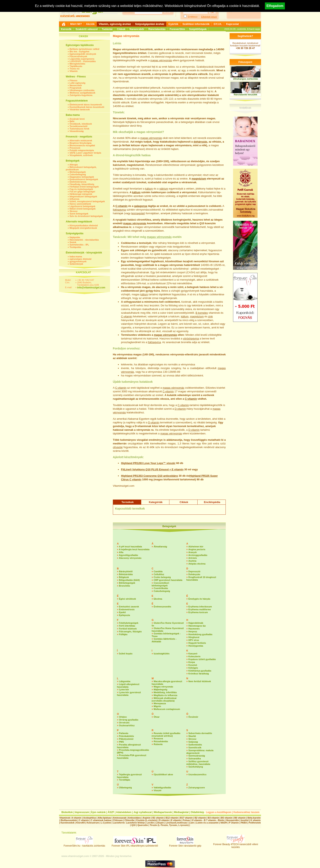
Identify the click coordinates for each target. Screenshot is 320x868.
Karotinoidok (67, 823)
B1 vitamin (158, 818)
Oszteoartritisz (127, 725)
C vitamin (135, 479)
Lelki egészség (78, 83)
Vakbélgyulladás (162, 788)
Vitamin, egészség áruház (115, 24)
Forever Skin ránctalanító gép (185, 845)
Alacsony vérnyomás (130, 558)
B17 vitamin (186, 818)
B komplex (202, 313)
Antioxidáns (134, 818)
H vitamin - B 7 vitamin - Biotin (208, 820)
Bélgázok (124, 577)
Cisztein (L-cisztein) (147, 820)
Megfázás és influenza (166, 695)
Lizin (192, 823)
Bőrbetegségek (78, 172)
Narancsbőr (137, 29)
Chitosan (118, 820)
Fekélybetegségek (129, 623)
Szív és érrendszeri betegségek (86, 216)
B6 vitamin (240, 818)
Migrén (157, 706)
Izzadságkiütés (162, 654)
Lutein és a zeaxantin (207, 823)
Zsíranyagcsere (197, 788)
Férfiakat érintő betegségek (84, 187)
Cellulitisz (159, 574)
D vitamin (164, 820)
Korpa (192, 662)
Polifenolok (255, 823)
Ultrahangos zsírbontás (82, 90)
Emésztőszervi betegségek (84, 179)
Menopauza (160, 703)
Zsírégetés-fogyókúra (81, 95)
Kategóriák (156, 502)
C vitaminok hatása (101, 820)
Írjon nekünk (98, 812)
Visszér (158, 790)
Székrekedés (195, 745)
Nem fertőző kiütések (200, 681)
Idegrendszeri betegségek (83, 196)
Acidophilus (90, 818)
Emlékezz (193, 17)
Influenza (74, 199)
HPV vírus (194, 640)
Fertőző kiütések (128, 629)
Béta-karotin (254, 818)
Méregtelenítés (77, 64)
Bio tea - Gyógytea (79, 51)
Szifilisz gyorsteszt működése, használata (198, 763)
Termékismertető (79, 126)
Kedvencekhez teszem (246, 812)
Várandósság (77, 131)
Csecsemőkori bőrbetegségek (160, 584)
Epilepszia (124, 615)
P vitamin (234, 823)
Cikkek (121, 29)
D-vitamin (180, 409)
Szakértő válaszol (87, 29)
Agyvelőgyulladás (129, 555)
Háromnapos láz (197, 626)
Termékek (128, 502)
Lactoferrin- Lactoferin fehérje (129, 823)
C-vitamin (122, 206)
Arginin (147, 818)
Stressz (74, 211)
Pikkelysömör (126, 739)
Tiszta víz (75, 69)
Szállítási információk (196, 24)
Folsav (186, 820)
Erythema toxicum (198, 612)
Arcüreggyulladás (198, 555)
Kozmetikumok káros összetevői (87, 107)
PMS (121, 742)
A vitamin (76, 818)
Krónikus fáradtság (199, 674)
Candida (158, 571)
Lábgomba (125, 681)
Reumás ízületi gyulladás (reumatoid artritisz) (166, 735)
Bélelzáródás (126, 574)
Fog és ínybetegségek (81, 189)
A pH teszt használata (131, 547)
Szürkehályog (196, 767)
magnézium (199, 179)
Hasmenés (194, 629)
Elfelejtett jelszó (209, 17)
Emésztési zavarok (129, 607)
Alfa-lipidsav (104, 818)
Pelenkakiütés (126, 736)
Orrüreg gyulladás (129, 720)
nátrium (164, 189)
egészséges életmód (81, 259)
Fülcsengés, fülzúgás (130, 631)
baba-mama (76, 257)
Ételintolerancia (78, 182)
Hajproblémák (196, 623)
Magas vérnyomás (163, 687)
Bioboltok (67, 812)
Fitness (74, 80)
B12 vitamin (172, 818)
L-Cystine (106, 823)
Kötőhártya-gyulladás (200, 671)
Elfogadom (275, 6)
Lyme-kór (124, 689)
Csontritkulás (161, 588)
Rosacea (158, 739)
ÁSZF (111, 812)
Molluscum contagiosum (167, 709)
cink (210, 316)
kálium (149, 189)
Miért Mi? (76, 24)
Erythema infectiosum (200, 607)
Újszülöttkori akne (163, 774)
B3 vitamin (213, 818)
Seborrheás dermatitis (200, 733)
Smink (73, 242)
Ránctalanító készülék (246, 95)
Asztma (192, 561)
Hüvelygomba (196, 646)
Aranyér (193, 552)
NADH (224, 823)
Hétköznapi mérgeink (81, 194)
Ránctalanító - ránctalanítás (84, 240)
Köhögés (193, 668)
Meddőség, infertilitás (165, 692)
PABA (244, 823)
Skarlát (192, 736)
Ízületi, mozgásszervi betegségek (87, 201)
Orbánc (123, 717)
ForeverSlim (177, 29)
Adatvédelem (124, 812)
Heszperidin (233, 820)
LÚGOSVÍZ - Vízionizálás (83, 61)
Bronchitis (124, 586)
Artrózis (193, 558)
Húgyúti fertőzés (197, 643)
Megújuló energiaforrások (83, 228)
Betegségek (169, 526)
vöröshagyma (191, 339)
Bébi (72, 121)
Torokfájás (125, 780)
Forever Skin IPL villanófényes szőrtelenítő (135, 845)
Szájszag (193, 742)
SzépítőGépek (198, 29)
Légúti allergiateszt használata (128, 686)
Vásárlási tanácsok (80, 109)
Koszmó (193, 665)
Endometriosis (127, 609)
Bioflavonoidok (69, 820)
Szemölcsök (195, 748)
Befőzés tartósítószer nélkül (84, 49)
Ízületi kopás (126, 654)
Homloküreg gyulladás (200, 634)
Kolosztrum (93, 823)
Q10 (133, 825)
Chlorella (129, 820)
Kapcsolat (232, 24)
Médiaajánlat (181, 812)
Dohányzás (194, 574)
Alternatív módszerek (81, 141)
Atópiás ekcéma (197, 564)
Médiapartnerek (163, 812)
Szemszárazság (197, 756)
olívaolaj (118, 447)
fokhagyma (119, 210)
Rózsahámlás (161, 741)
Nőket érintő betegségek (83, 209)
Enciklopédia (212, 502)
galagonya (141, 206)
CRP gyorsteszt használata (168, 580)
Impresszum (82, 812)
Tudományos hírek (79, 129)
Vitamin (74, 71)
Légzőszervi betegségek (83, 206)
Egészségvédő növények (83, 54)
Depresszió (194, 571)
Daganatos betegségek (82, 177)
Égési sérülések (127, 599)
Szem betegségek (79, 214)
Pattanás (124, 733)
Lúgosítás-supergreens (82, 59)
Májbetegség (161, 689)
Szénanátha (195, 759)
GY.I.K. (218, 24)
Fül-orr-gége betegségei (82, 192)
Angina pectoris (197, 549)
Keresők (66, 29)
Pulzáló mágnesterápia (82, 150)
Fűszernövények (78, 56)
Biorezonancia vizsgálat (82, 145)
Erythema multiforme (200, 609)
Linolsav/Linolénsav (176, 823)
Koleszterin (194, 656)
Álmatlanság (160, 547)
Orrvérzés (124, 723)
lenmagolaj (138, 213)
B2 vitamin (200, 818)
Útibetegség (125, 788)
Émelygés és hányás (199, 599)
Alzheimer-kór (196, 547)
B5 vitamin (227, 818)
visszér (171, 463)
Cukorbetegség (78, 174)
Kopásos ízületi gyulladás (202, 659)
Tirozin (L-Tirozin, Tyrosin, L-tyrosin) (169, 825)
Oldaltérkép (197, 812)
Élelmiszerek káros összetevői (86, 105)
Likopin (160, 823)
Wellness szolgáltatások (82, 93)
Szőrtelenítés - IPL (79, 245)
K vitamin (256, 820)
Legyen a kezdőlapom (219, 812)
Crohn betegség (162, 577)
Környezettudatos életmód (84, 225)
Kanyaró (193, 654)
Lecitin (150, 823)
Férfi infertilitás (127, 626)
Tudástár (107, 29)
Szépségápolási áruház (150, 24)
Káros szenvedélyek (80, 204)
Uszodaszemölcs (197, 774)
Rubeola (158, 744)
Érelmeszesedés (162, 607)
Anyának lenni (77, 119)
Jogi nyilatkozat (142, 812)
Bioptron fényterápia (81, 143)
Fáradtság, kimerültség (82, 184)
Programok (76, 88)
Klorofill (80, 823)
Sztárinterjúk (76, 264)
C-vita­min (183, 405)
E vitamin (178, 469)
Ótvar (157, 717)
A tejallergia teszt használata (134, 549)
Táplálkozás (76, 66)
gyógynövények (78, 261)
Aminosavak (120, 818)
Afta (121, 552)
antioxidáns (171, 476)
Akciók (90, 24)
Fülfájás (123, 634)
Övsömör (193, 717)
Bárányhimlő (126, 571)
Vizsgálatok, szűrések (81, 155)
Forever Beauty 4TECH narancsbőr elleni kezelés (236, 845)
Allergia (73, 165)
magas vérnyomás (161, 60)
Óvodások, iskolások (81, 124)
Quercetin (143, 825)
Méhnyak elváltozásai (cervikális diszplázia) (164, 699)
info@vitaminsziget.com (91, 288)
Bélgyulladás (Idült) (129, 580)
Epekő (122, 612)
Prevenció (75, 148)
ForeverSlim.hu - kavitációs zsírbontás (84, 845)
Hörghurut (194, 637)
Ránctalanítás (157, 29)
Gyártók (173, 24)
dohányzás (200, 142)
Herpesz (193, 631)
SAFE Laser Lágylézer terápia (85, 153)
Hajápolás (75, 237)
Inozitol (245, 820)
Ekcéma (158, 599)
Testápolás (75, 247)
